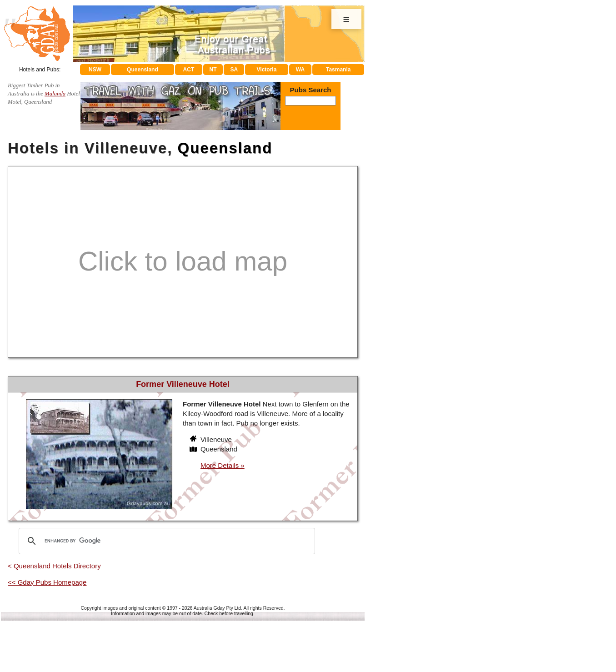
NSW (91, 70)
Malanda (55, 95)
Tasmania (338, 70)
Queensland (138, 70)
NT (210, 70)
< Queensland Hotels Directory (54, 567)
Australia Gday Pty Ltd (217, 609)
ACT (184, 70)
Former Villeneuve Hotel (183, 385)
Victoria (265, 70)
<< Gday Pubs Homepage (47, 583)
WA (300, 70)
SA (232, 70)
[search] (165, 542)
